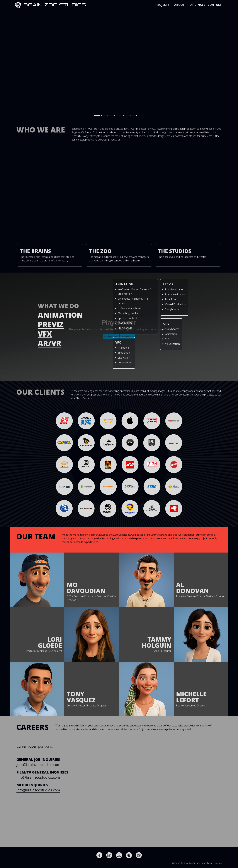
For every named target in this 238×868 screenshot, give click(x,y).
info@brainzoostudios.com (44, 777)
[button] (164, 5)
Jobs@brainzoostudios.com (44, 765)
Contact (215, 5)
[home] (18, 5)
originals (197, 5)
